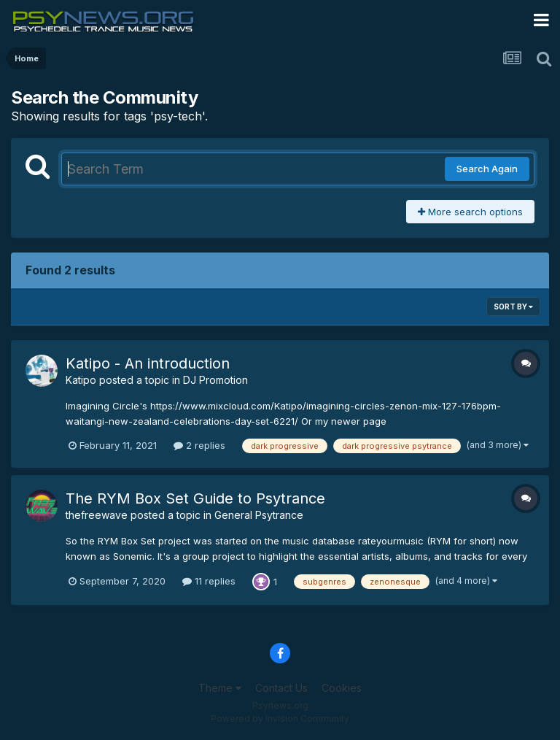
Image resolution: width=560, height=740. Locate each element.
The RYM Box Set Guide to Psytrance (195, 498)
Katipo (81, 380)
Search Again (487, 169)
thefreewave (97, 515)
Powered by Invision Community (280, 718)
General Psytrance (259, 515)
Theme (220, 688)
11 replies (209, 581)
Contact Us (281, 688)
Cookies (342, 688)
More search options (470, 212)
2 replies (199, 445)
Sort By (513, 307)
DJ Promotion (215, 380)
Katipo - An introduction (148, 363)
